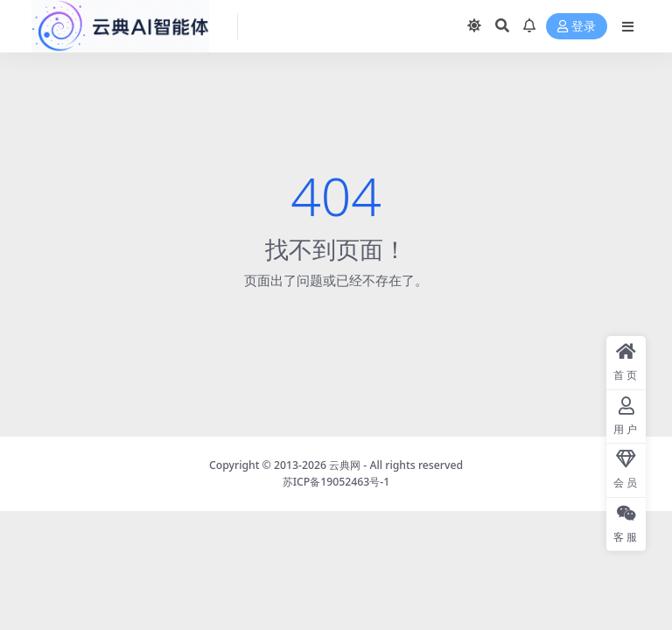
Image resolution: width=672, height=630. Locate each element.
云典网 (345, 465)
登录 (577, 27)
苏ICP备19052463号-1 (336, 482)
